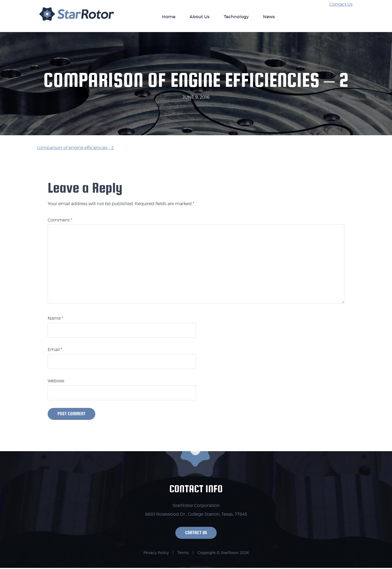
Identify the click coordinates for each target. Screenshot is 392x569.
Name (55, 318)
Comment (60, 220)
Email (55, 350)
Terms (183, 554)
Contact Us (341, 4)
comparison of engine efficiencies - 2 (75, 148)
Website (56, 381)
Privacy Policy (156, 554)
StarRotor (77, 17)
